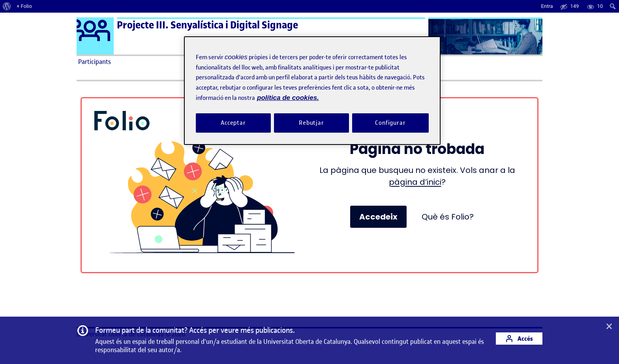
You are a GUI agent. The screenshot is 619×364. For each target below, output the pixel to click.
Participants (95, 62)
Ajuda (399, 62)
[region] (312, 91)
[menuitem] (7, 6)
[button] (609, 327)
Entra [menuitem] (547, 6)
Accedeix (378, 217)
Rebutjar (311, 123)
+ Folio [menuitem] (24, 6)
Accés (519, 339)
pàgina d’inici (415, 182)
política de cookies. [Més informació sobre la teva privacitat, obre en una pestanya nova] (288, 98)
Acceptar (233, 123)
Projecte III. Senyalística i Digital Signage (207, 25)
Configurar (390, 123)
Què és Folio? (448, 217)
